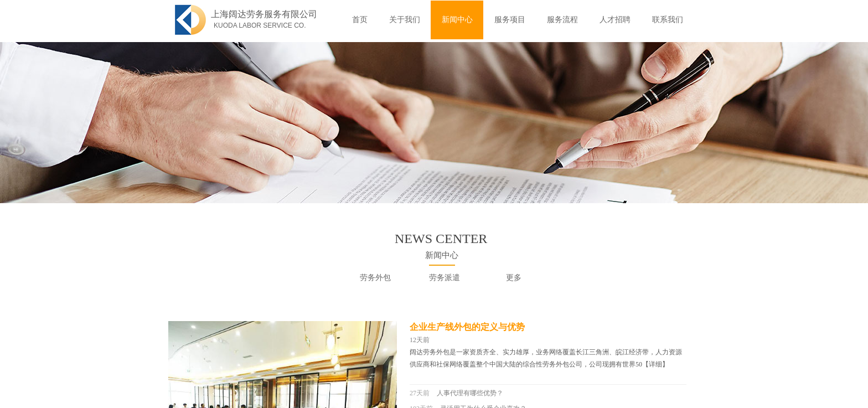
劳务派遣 (445, 278)
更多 (514, 278)
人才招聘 (615, 20)
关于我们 (405, 20)
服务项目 (510, 20)
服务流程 (562, 20)
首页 (360, 20)
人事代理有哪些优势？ (470, 393)
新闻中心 (457, 20)
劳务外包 (375, 278)
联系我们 (668, 20)
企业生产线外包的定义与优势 (467, 327)
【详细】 (655, 364)
